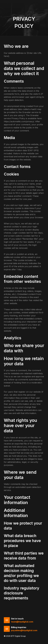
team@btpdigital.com (22, 622)
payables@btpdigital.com (24, 630)
